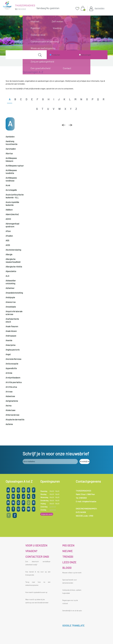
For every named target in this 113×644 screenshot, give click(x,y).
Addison (9, 210)
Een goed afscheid (41, 68)
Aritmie (9, 373)
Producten (56, 55)
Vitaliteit (35, 21)
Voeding (57, 28)
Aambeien (10, 137)
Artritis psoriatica (14, 382)
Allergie (9, 254)
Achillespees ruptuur (15, 166)
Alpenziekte (11, 271)
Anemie (9, 340)
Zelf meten (57, 21)
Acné (8, 185)
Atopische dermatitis (15, 419)
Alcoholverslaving (13, 250)
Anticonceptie (12, 364)
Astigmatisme (12, 401)
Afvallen (9, 236)
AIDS (8, 245)
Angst (8, 354)
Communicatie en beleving (45, 41)
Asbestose (10, 396)
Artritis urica (11, 387)
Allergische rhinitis (14, 267)
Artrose (9, 392)
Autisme (9, 424)
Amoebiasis (11, 307)
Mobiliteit (35, 28)
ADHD (8, 219)
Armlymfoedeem (13, 378)
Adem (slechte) (12, 214)
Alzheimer (10, 288)
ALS (7, 276)
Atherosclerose (12, 415)
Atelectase (10, 410)
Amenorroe (11, 302)
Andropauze (11, 336)
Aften (8, 231)
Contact (67, 68)
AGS (7, 240)
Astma (8, 405)
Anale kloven (11, 331)
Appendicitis (11, 368)
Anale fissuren (12, 326)
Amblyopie (10, 297)
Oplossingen (86, 55)
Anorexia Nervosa (13, 359)
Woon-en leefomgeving (43, 48)
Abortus (9, 153)
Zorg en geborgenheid (42, 61)
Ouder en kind (38, 35)
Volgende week (47, 514)
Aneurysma (10, 345)
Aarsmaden (11, 149)
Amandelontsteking (14, 293)
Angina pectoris (13, 350)
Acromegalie (11, 190)
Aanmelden (99, 8)
